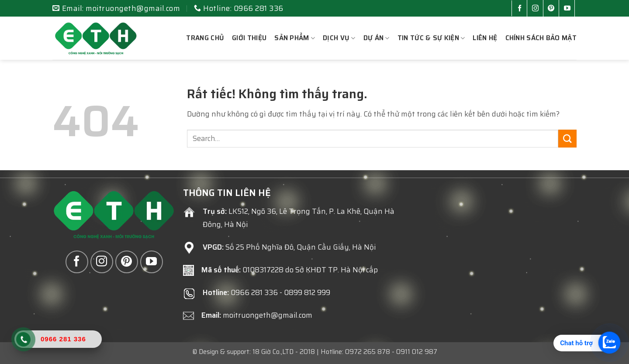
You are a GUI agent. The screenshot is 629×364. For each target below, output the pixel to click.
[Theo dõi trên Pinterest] (553, 9)
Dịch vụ (339, 38)
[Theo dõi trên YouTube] (569, 9)
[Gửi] (567, 139)
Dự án (377, 38)
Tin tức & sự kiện (431, 38)
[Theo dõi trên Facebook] (521, 9)
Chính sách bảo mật (541, 38)
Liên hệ (485, 38)
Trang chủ (205, 38)
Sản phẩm (295, 38)
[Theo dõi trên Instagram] (537, 9)
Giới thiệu (249, 38)
